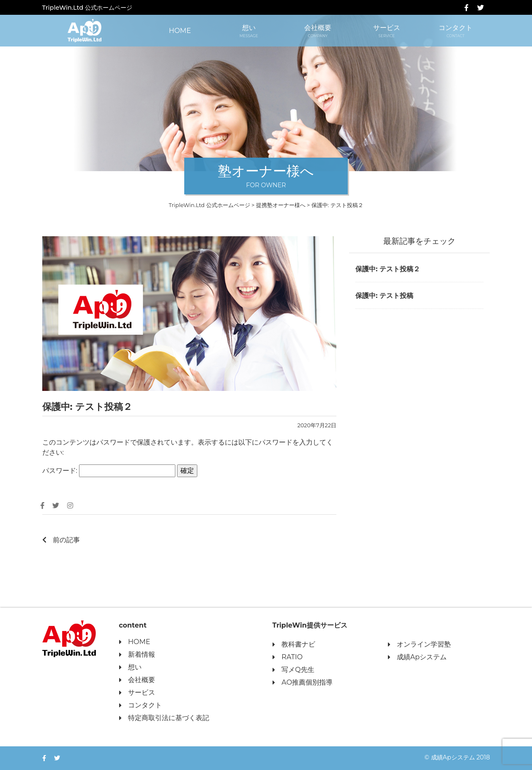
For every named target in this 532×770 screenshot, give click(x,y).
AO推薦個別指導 (302, 683)
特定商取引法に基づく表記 (164, 718)
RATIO (287, 657)
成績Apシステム (417, 657)
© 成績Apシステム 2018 (457, 757)
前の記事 (61, 540)
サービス (386, 31)
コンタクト (455, 31)
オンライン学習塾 (419, 645)
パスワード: (109, 471)
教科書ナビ (293, 645)
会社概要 (318, 31)
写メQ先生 (293, 670)
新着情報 (137, 655)
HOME (180, 31)
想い (249, 31)
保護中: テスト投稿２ (388, 269)
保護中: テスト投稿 (384, 296)
